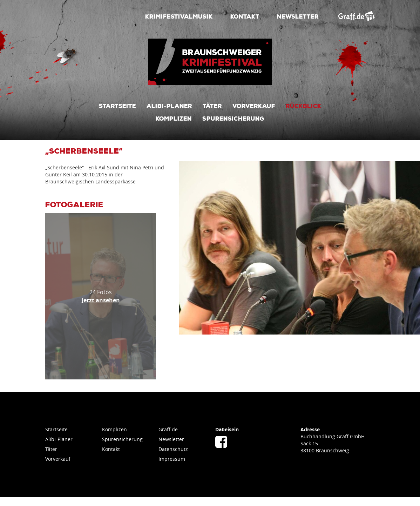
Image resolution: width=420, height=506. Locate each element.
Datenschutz (173, 449)
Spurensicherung (233, 118)
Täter (212, 106)
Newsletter (298, 16)
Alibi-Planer (169, 106)
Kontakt (245, 16)
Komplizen (174, 118)
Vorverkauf (254, 106)
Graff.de (168, 429)
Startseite (117, 106)
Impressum (172, 459)
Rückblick (304, 106)
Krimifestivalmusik (179, 16)
